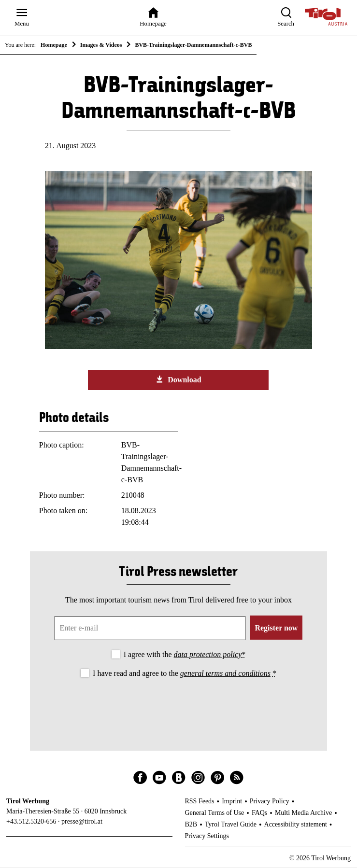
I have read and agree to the (185, 674)
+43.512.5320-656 (31, 822)
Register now (276, 628)
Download (178, 380)
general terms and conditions (225, 674)
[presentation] (178, 707)
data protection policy (208, 655)
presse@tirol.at (82, 822)
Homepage (54, 45)
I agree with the (185, 655)
